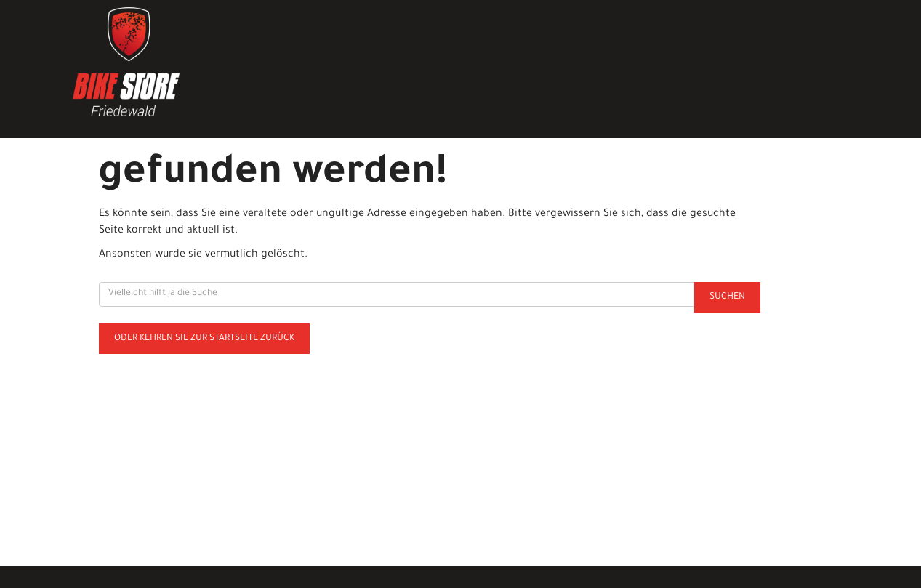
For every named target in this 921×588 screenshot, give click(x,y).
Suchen (727, 297)
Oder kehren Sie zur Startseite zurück (204, 339)
